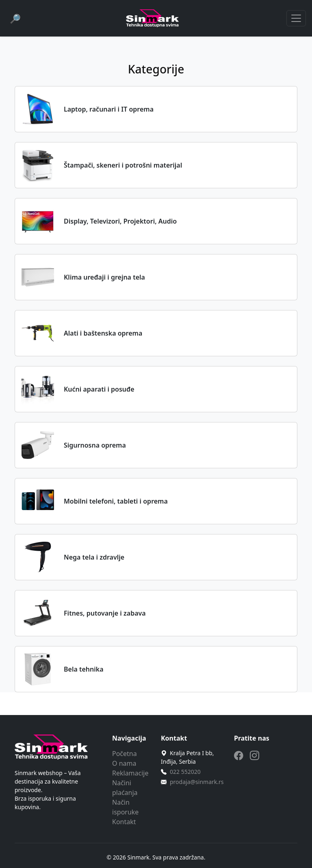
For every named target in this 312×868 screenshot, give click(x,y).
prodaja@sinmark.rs (197, 782)
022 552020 (185, 772)
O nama (124, 763)
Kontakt (124, 822)
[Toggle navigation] (296, 18)
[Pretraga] (15, 18)
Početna (125, 754)
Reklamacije (130, 773)
